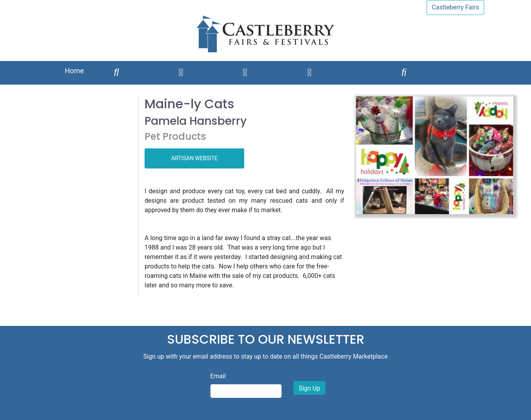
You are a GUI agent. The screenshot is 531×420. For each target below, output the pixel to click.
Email (218, 376)
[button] (368, 155)
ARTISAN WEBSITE (195, 158)
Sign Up (309, 388)
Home (74, 71)
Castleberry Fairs (455, 7)
